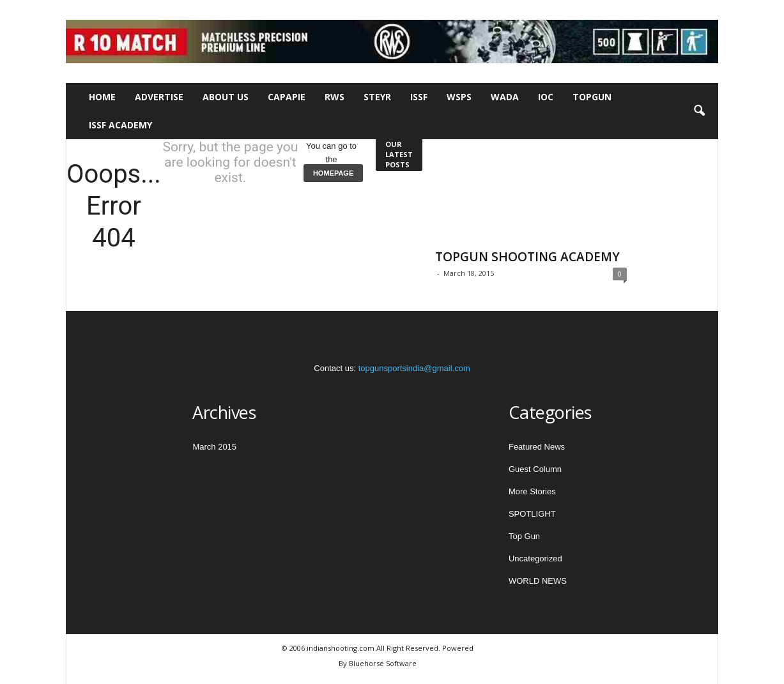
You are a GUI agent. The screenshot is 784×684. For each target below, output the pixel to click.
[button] (699, 111)
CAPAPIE (287, 97)
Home (102, 97)
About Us (226, 97)
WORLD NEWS (538, 581)
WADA (505, 97)
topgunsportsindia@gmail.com (414, 368)
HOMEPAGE (333, 173)
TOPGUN (592, 97)
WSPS (459, 97)
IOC (546, 97)
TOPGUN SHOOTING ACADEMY (527, 257)
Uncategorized (535, 559)
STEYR (377, 97)
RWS (334, 97)
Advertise (159, 97)
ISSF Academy (120, 125)
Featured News (537, 447)
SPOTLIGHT (532, 514)
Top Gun (524, 536)
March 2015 (214, 447)
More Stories (532, 491)
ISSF (419, 97)
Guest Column (535, 469)
